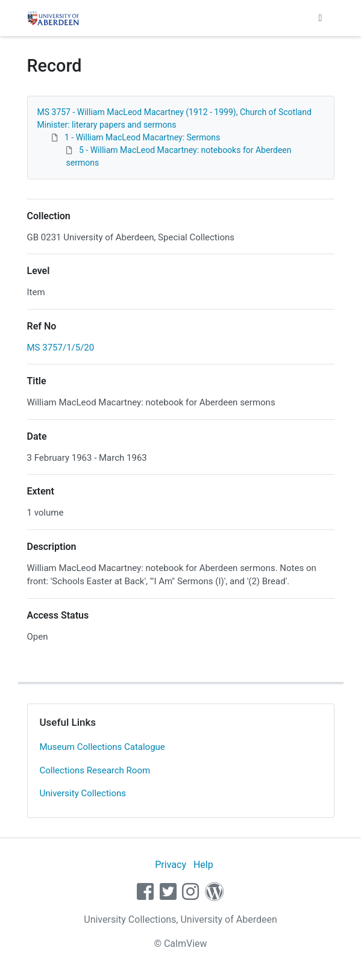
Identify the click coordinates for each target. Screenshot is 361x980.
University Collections (83, 793)
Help (203, 865)
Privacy (171, 865)
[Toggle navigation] (321, 18)
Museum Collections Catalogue (102, 747)
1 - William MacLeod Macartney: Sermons (142, 137)
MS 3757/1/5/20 (61, 348)
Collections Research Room (95, 770)
